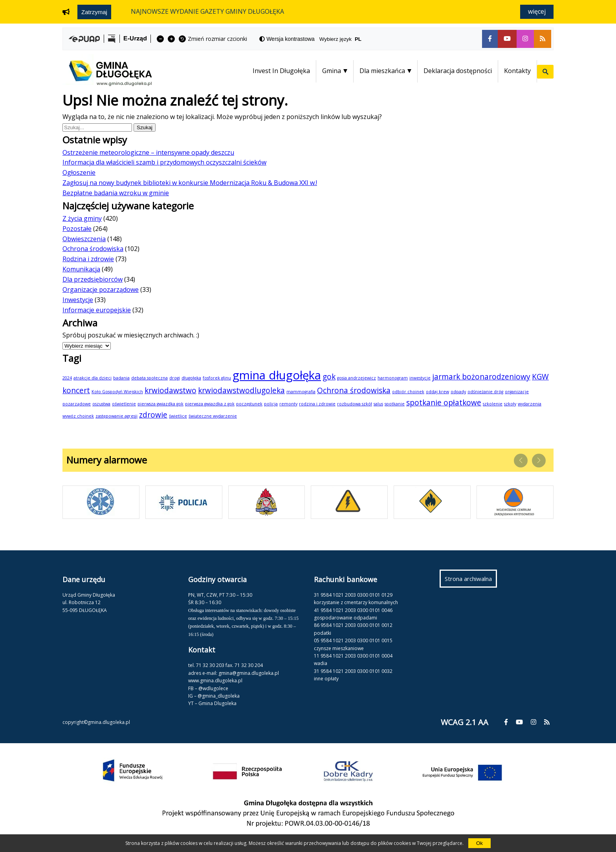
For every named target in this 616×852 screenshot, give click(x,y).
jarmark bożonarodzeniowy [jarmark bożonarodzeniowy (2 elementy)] (481, 377)
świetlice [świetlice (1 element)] (178, 416)
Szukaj (146, 127)
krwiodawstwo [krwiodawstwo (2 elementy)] (170, 390)
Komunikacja (81, 269)
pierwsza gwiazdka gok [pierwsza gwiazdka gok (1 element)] (160, 404)
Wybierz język (344, 39)
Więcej (537, 11)
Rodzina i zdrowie (88, 259)
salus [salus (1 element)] (378, 404)
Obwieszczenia (84, 239)
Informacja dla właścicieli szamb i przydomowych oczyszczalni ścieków (164, 162)
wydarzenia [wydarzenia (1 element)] (530, 404)
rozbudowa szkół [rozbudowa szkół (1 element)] (355, 404)
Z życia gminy (82, 218)
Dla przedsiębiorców (93, 279)
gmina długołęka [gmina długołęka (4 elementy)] (277, 375)
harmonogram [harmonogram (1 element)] (393, 378)
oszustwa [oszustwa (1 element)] (101, 404)
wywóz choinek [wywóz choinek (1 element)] (78, 416)
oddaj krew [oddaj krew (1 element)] (437, 392)
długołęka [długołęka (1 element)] (191, 378)
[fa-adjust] (287, 39)
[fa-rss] (543, 39)
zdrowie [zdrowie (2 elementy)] (153, 415)
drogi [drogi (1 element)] (175, 378)
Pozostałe (77, 229)
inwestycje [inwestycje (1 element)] (420, 378)
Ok (479, 843)
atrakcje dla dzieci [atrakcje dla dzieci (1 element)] (93, 378)
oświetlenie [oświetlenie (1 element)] (124, 404)
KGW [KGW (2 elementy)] (540, 377)
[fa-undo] (182, 39)
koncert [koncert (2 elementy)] (76, 390)
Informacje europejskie (97, 310)
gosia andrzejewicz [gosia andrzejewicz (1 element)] (357, 378)
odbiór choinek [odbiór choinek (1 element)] (408, 392)
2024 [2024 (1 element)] (67, 378)
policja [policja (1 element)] (271, 404)
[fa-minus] (160, 39)
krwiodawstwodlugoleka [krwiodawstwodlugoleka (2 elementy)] (241, 390)
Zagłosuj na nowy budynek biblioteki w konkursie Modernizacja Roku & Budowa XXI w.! (190, 183)
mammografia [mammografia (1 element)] (301, 392)
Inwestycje (78, 300)
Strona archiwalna (471, 581)
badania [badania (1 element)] (121, 378)
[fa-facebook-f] (490, 39)
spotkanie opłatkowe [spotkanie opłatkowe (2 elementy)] (444, 403)
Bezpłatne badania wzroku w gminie (116, 193)
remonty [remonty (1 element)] (288, 404)
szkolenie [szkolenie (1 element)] (493, 404)
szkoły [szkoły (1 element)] (510, 404)
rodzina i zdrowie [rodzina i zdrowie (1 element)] (317, 404)
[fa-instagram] (525, 39)
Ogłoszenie (79, 172)
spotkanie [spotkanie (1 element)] (395, 404)
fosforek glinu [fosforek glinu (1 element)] (217, 378)
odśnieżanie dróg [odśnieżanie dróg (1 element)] (485, 392)
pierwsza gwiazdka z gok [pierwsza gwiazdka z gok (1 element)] (210, 404)
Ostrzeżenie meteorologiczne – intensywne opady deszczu (148, 152)
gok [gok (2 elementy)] (329, 377)
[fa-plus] (171, 39)
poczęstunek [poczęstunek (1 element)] (249, 404)
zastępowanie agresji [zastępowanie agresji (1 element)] (116, 416)
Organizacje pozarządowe (101, 289)
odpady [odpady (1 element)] (458, 392)
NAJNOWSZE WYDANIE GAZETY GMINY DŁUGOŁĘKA (207, 11)
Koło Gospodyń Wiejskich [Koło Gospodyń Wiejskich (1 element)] (117, 392)
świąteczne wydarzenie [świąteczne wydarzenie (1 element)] (213, 416)
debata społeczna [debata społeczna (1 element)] (149, 378)
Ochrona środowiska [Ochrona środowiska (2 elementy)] (354, 390)
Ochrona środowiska (93, 249)
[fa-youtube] (507, 39)
